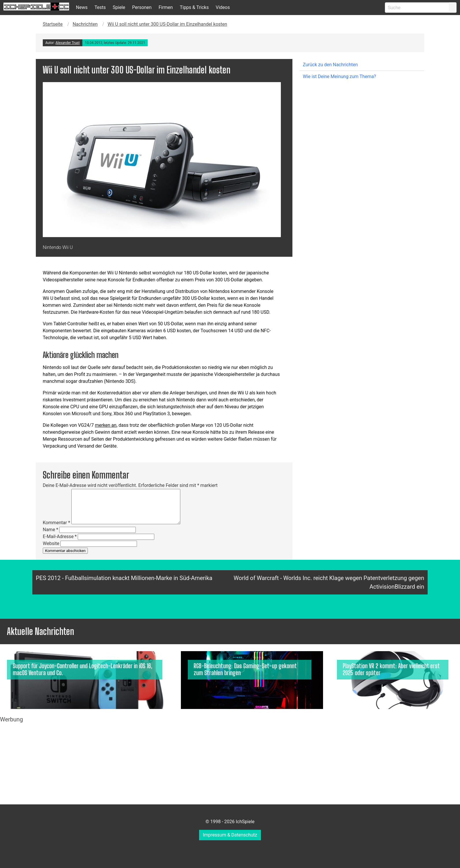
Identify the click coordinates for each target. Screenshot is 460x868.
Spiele (119, 7)
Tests (100, 7)
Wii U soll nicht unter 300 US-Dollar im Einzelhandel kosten (167, 24)
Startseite (53, 24)
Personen (142, 7)
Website (51, 543)
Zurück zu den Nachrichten (330, 65)
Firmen (166, 7)
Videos (223, 7)
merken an (106, 425)
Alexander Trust (68, 43)
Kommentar (56, 523)
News (82, 7)
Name (51, 530)
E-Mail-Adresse (60, 537)
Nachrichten (85, 24)
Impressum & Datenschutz (230, 835)
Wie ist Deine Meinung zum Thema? (339, 76)
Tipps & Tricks (194, 7)
